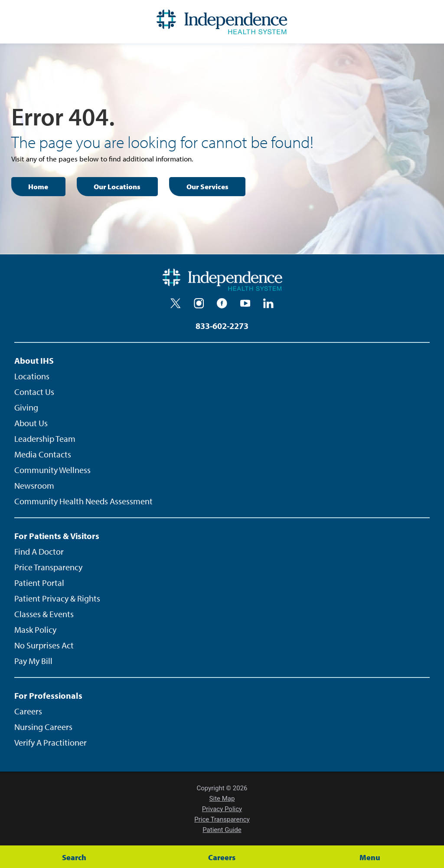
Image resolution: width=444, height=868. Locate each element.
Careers (28, 711)
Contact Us (34, 392)
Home (38, 186)
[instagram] (199, 303)
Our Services (207, 186)
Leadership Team (45, 439)
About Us (31, 423)
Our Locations (117, 186)
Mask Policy (35, 630)
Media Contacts (43, 454)
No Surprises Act (44, 645)
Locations (32, 376)
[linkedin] (268, 303)
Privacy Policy (222, 809)
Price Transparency (48, 567)
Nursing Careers (43, 727)
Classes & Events (44, 614)
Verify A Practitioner (51, 742)
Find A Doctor (39, 551)
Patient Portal (39, 583)
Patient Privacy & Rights (57, 598)
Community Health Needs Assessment (83, 501)
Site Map (222, 799)
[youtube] (245, 303)
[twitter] (176, 303)
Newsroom (34, 485)
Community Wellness (52, 470)
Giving (26, 407)
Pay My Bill (33, 661)
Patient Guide (222, 830)
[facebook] (222, 303)
